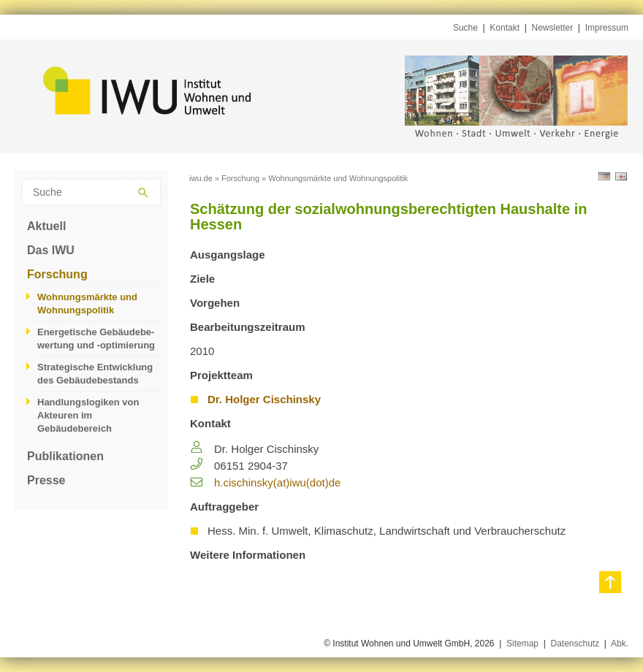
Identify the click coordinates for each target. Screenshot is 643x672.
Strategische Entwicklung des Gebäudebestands (95, 374)
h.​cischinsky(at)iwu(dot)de (277, 482)
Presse (46, 480)
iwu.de (201, 178)
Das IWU (51, 250)
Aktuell (46, 226)
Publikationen (65, 456)
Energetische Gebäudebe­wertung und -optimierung (96, 339)
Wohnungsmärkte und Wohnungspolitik (87, 303)
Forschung (57, 274)
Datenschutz (575, 644)
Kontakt (505, 28)
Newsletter (553, 28)
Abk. (620, 644)
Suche (465, 28)
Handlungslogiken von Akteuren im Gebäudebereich (88, 415)
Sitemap (522, 644)
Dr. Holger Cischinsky (264, 399)
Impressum (607, 28)
